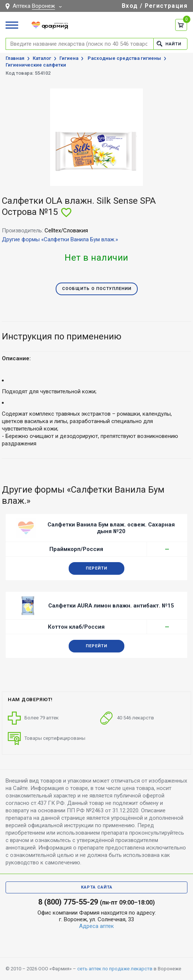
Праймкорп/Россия (76, 549)
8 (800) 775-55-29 (68, 902)
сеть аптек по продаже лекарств (115, 969)
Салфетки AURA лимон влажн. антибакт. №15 (111, 606)
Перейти (96, 568)
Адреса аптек (96, 926)
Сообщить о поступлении (97, 289)
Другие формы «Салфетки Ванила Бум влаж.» (60, 239)
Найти (169, 44)
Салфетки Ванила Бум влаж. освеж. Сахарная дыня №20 (111, 528)
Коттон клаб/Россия (76, 627)
